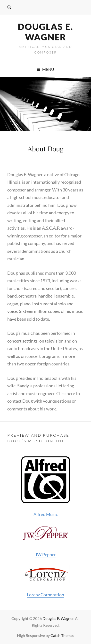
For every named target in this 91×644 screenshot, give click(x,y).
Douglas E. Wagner (45, 32)
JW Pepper (46, 541)
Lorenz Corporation (46, 581)
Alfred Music (46, 487)
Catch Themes (62, 635)
